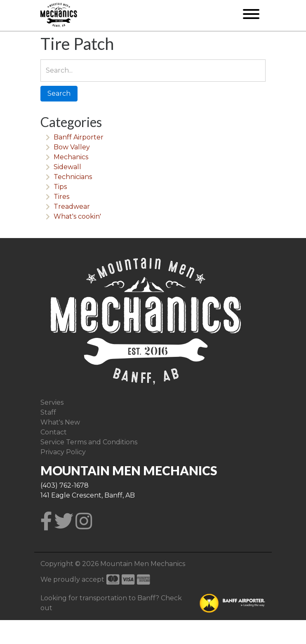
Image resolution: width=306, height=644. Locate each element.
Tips (60, 187)
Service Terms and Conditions (89, 442)
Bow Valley (72, 147)
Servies (52, 402)
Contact (54, 432)
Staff (48, 412)
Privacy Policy (63, 452)
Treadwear (72, 206)
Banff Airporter (79, 137)
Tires (61, 197)
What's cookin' (77, 216)
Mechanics (71, 157)
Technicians (73, 177)
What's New (60, 422)
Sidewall (67, 167)
